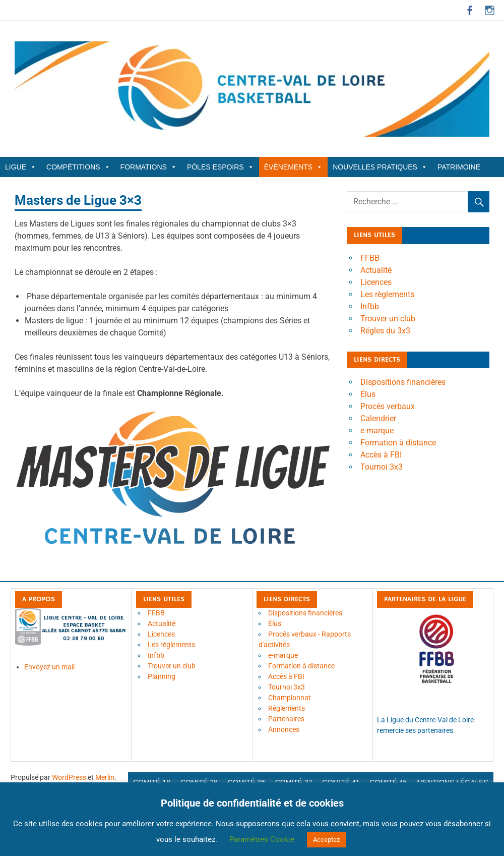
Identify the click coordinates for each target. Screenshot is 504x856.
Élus (368, 394)
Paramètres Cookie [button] (262, 839)
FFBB (370, 258)
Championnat (290, 698)
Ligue (21, 167)
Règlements (287, 708)
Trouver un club (388, 319)
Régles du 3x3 (385, 331)
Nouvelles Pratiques (380, 167)
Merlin (105, 777)
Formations (149, 167)
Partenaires (286, 719)
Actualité (376, 270)
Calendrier (378, 418)
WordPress (69, 777)
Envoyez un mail (49, 667)
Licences (376, 282)
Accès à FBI (381, 455)
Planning (162, 676)
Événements (293, 167)
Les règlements (387, 294)
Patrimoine (459, 167)
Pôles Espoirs (220, 167)
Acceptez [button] (326, 840)
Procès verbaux (388, 406)
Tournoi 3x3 (382, 467)
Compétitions (78, 167)
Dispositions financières (403, 382)
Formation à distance (398, 443)
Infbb (370, 306)
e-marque (377, 431)
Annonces (284, 729)
